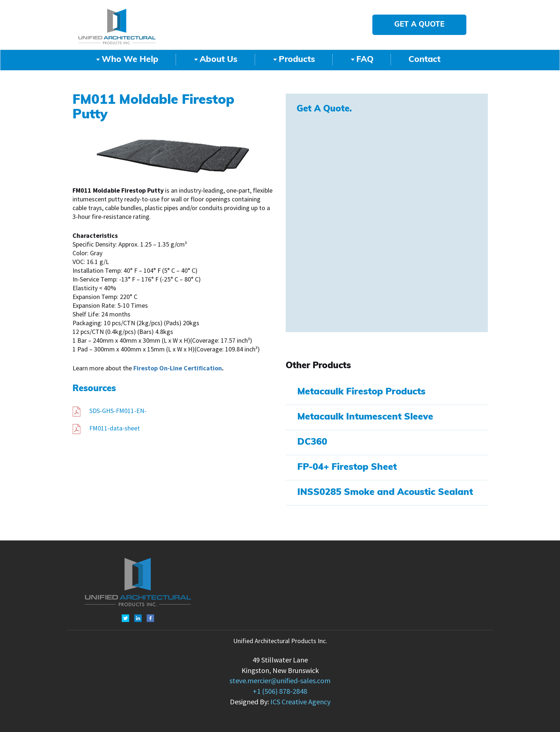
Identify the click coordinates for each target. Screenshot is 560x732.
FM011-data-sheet (106, 428)
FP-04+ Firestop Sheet (347, 467)
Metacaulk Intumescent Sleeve (365, 417)
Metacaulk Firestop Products (361, 392)
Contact (424, 60)
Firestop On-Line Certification (178, 368)
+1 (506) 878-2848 (280, 691)
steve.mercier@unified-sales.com (280, 681)
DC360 (312, 442)
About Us (216, 60)
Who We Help (127, 60)
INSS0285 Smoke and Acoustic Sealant (385, 493)
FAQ (362, 60)
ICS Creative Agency (300, 702)
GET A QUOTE (419, 25)
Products (294, 60)
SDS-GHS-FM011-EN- (109, 411)
